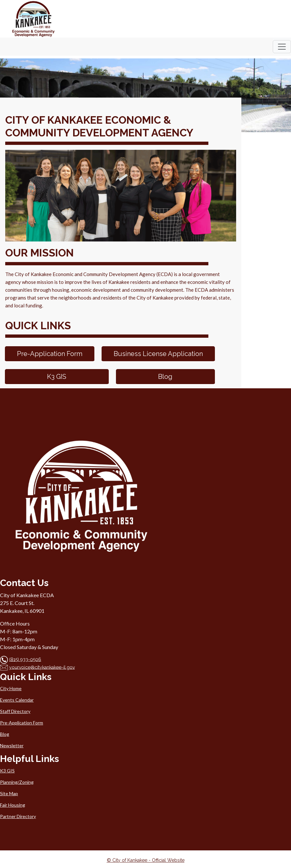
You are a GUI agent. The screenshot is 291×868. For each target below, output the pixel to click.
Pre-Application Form (50, 354)
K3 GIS (57, 377)
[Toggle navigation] (282, 47)
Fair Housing (13, 805)
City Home (11, 688)
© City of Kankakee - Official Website (146, 860)
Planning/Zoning (17, 782)
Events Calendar (17, 700)
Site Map (9, 793)
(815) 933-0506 (25, 659)
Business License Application (158, 354)
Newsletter (12, 745)
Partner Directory (18, 816)
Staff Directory (15, 711)
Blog (165, 377)
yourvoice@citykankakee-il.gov (42, 667)
